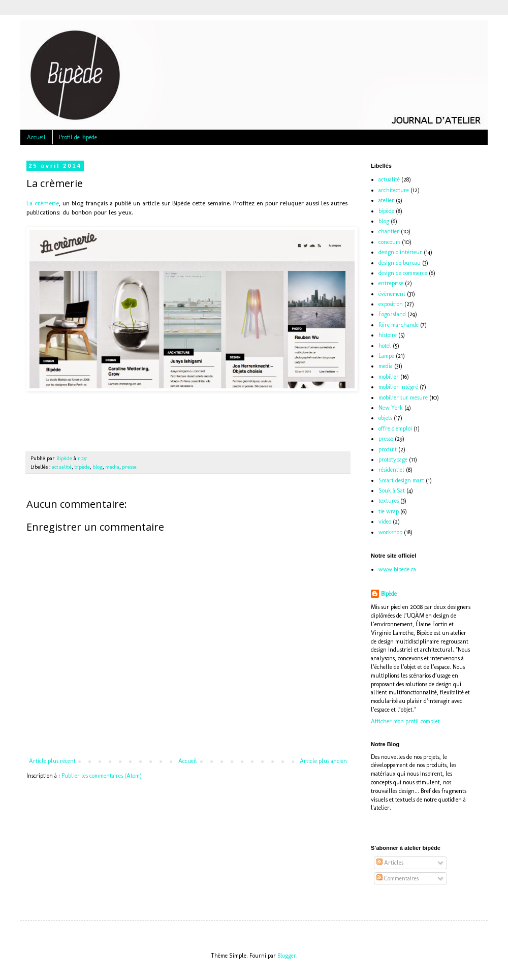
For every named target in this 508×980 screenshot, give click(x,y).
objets (385, 418)
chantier (389, 231)
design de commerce (403, 273)
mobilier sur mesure (403, 397)
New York (391, 408)
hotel (385, 346)
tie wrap (389, 511)
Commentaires (398, 878)
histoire (388, 335)
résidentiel (391, 470)
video (385, 522)
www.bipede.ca (397, 569)
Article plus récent (52, 761)
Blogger (287, 956)
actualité (62, 467)
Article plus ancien (323, 761)
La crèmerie (43, 203)
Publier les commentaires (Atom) (102, 776)
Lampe (386, 356)
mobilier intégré (398, 387)
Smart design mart (401, 480)
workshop (390, 532)
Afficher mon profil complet (405, 721)
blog (98, 467)
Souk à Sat (392, 491)
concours (389, 242)
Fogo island (392, 314)
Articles (390, 863)
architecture (394, 190)
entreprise (391, 283)
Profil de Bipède (78, 137)
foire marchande (399, 325)
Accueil (36, 137)
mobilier (389, 377)
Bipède (389, 594)
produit (388, 449)
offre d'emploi (395, 428)
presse (129, 467)
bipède (82, 467)
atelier (386, 200)
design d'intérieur (400, 252)
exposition (391, 304)
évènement (392, 294)
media (112, 467)
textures (389, 501)
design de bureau (400, 263)
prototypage (393, 460)
